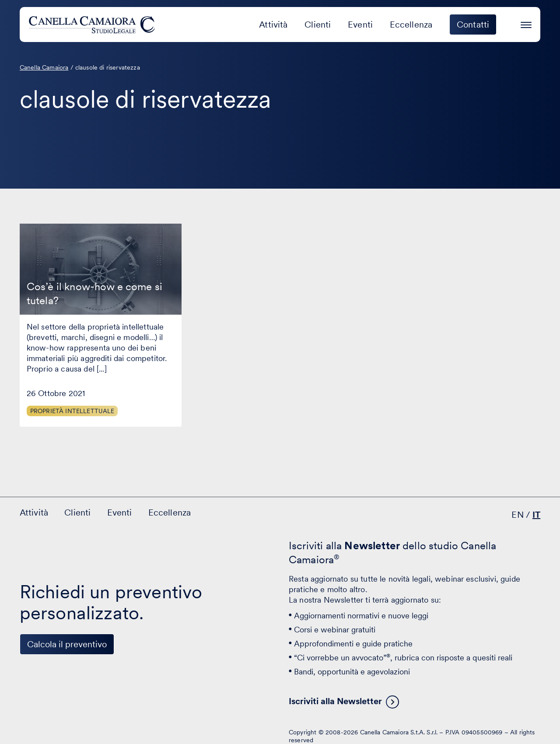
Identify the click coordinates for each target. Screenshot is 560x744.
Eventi (360, 25)
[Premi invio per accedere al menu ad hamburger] (526, 23)
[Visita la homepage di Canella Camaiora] (93, 25)
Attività (273, 25)
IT (536, 515)
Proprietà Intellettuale (72, 411)
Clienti (318, 25)
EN (517, 515)
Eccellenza (411, 25)
